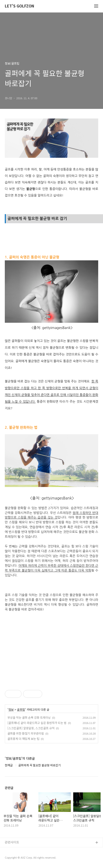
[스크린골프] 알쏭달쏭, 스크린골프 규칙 (31, 728)
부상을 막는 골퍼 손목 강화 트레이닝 (29, 717)
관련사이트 (12, 842)
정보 (11, 710)
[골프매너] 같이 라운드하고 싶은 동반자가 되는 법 (37, 723)
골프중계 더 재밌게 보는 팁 (23, 739)
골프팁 (21, 710)
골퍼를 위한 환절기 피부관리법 (26, 733)
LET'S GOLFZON (19, 6)
